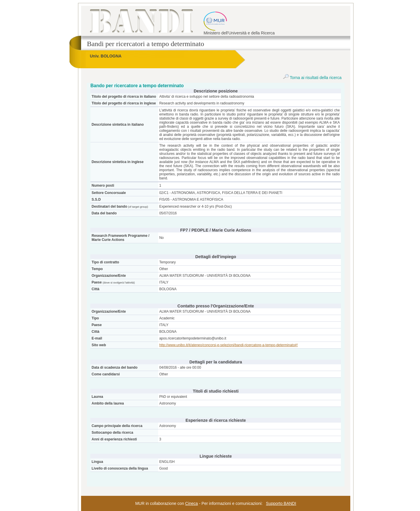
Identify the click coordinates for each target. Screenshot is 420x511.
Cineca (192, 503)
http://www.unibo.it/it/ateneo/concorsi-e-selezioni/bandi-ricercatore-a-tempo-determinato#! (229, 345)
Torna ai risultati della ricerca (312, 78)
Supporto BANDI (281, 503)
